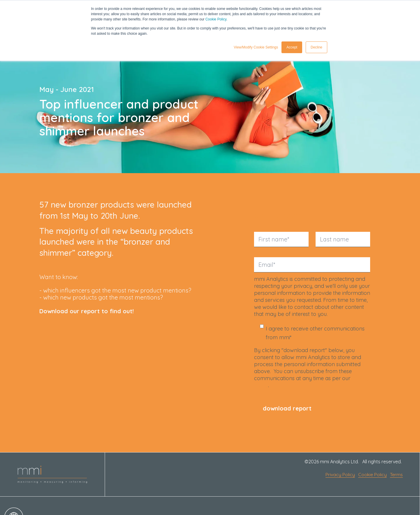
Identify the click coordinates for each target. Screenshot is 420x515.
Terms (396, 474)
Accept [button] (292, 47)
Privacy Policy (340, 474)
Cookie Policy (216, 19)
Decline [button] (316, 47)
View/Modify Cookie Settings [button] (256, 47)
